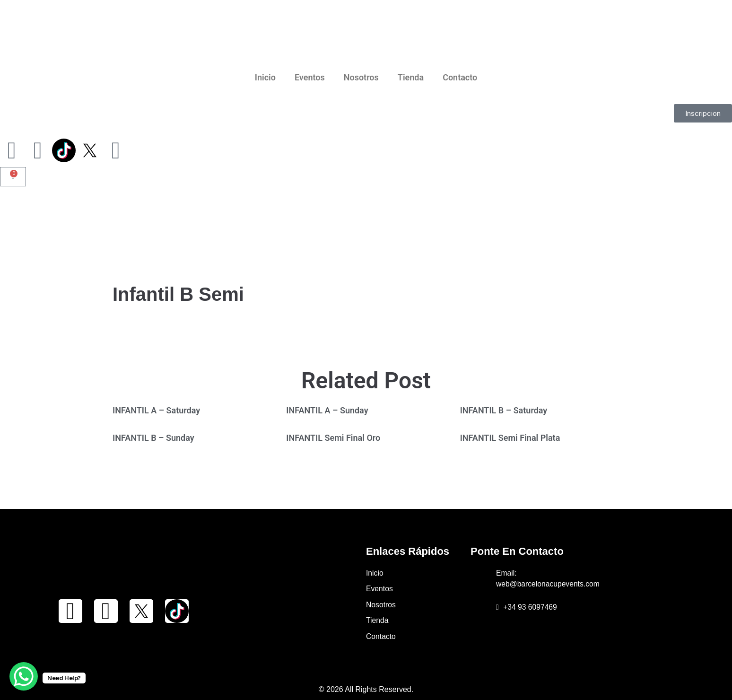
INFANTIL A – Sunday (327, 410)
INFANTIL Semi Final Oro (333, 438)
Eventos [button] (310, 77)
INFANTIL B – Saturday (504, 410)
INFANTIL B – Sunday (153, 438)
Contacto (460, 77)
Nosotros (361, 77)
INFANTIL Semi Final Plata (510, 438)
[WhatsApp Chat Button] (24, 676)
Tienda (411, 77)
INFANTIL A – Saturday (156, 410)
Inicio (265, 77)
